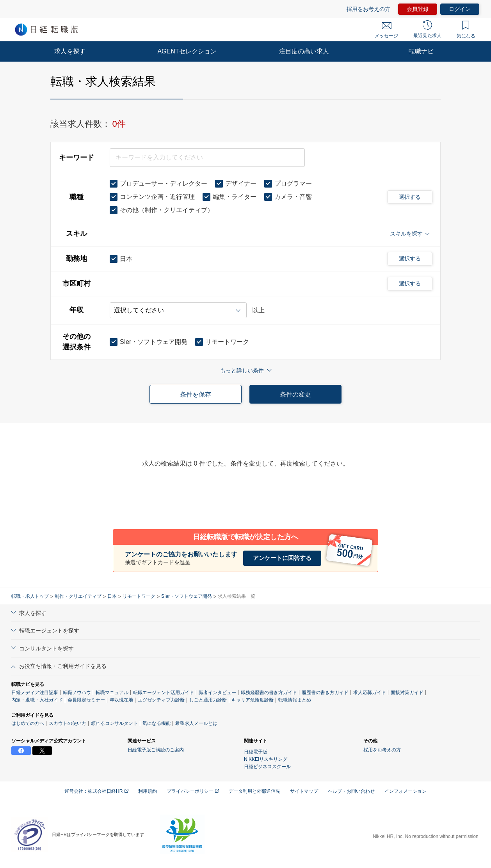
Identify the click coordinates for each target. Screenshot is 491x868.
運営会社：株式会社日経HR (96, 791)
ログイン (460, 9)
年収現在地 (121, 700)
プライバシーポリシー (193, 791)
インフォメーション (406, 791)
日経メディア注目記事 (35, 693)
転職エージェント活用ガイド (164, 693)
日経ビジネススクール (267, 767)
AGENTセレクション (187, 51)
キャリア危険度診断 (253, 700)
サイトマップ (304, 791)
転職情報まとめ (295, 700)
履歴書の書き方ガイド (325, 693)
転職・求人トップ (30, 596)
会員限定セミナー (86, 700)
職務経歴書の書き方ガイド (269, 693)
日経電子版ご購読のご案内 (156, 750)
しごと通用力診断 (208, 700)
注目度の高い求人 (304, 51)
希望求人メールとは (196, 723)
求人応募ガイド (370, 693)
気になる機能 (157, 723)
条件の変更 (295, 394)
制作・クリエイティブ (78, 596)
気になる (466, 30)
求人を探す (70, 51)
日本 (112, 596)
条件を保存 (196, 394)
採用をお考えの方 (368, 9)
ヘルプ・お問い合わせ (351, 791)
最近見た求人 (427, 29)
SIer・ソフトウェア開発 (187, 596)
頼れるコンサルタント (114, 723)
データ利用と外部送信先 (254, 791)
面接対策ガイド (407, 693)
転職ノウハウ (77, 693)
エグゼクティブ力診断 (161, 700)
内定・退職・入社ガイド (37, 700)
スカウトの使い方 (68, 723)
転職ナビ (421, 51)
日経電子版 (256, 752)
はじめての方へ (28, 723)
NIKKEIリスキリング (266, 759)
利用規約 (148, 791)
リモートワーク (139, 596)
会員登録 (418, 9)
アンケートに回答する (282, 558)
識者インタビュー (217, 693)
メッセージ (386, 30)
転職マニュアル (112, 693)
